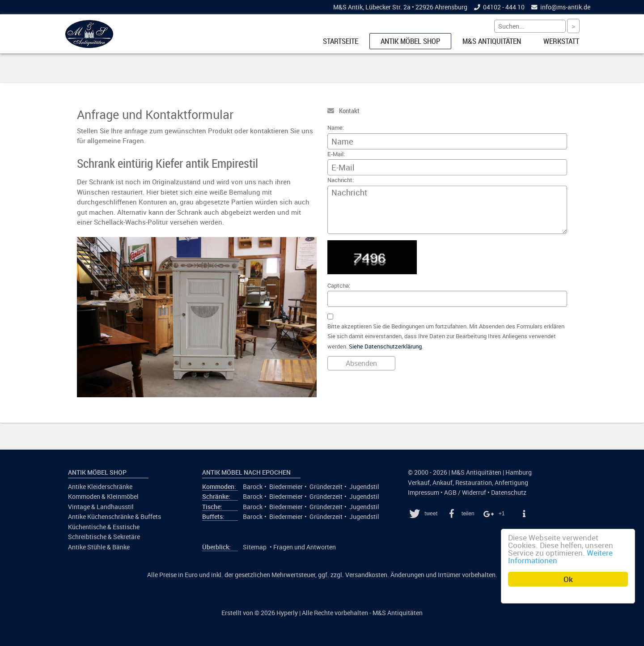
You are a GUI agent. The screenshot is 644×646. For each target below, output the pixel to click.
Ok (568, 579)
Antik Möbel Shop (410, 41)
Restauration (474, 483)
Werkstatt (561, 41)
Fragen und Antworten (305, 547)
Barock (253, 487)
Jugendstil (364, 487)
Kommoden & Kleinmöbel (103, 497)
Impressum (424, 493)
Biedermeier (286, 487)
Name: (336, 128)
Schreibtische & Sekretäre (104, 537)
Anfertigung (511, 483)
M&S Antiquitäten (492, 41)
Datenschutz (509, 493)
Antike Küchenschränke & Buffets (114, 517)
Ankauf (443, 483)
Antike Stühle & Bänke (99, 547)
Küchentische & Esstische (104, 527)
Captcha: (339, 286)
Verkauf (419, 483)
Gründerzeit (326, 487)
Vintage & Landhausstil (101, 507)
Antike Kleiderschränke (100, 487)
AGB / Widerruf (465, 493)
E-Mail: (336, 154)
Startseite (341, 41)
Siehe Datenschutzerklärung (385, 346)
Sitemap (255, 547)
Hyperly (287, 613)
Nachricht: (341, 180)
